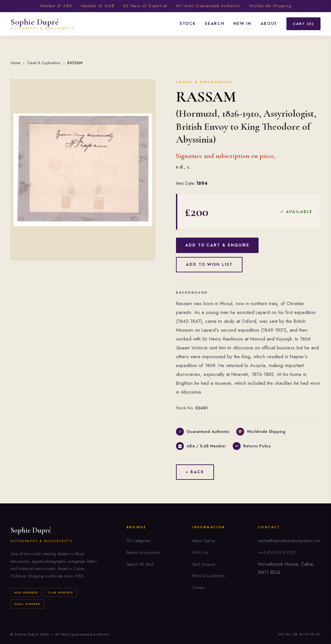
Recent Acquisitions (143, 552)
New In (242, 24)
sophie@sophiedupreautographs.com (289, 541)
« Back (195, 472)
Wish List (200, 552)
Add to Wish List (209, 264)
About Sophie (204, 541)
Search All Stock (140, 564)
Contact (199, 587)
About (269, 24)
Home (15, 63)
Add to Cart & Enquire (217, 245)
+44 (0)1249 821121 (277, 552)
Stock (188, 24)
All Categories (138, 541)
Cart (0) (303, 24)
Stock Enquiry (204, 564)
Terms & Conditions (208, 576)
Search (214, 24)
